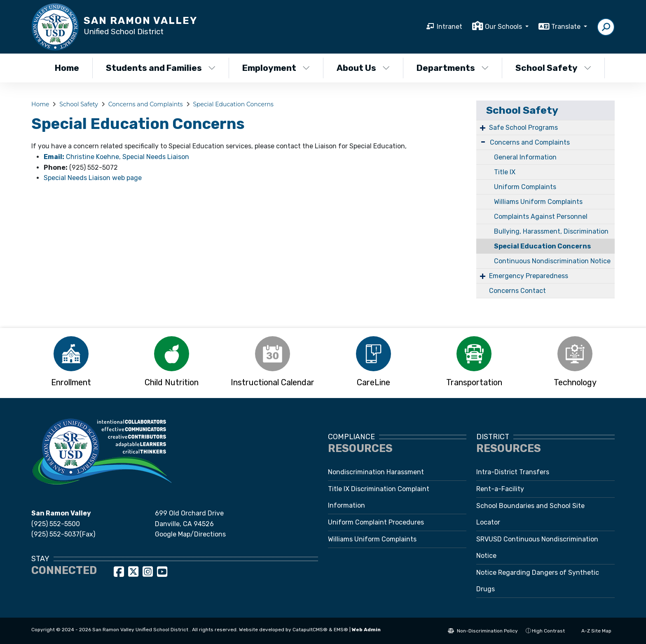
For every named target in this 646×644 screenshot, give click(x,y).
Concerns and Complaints (146, 104)
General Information (525, 157)
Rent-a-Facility (500, 489)
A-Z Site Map (592, 631)
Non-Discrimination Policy (483, 631)
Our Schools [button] (504, 27)
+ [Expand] (483, 128)
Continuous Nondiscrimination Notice (552, 261)
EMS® (341, 630)
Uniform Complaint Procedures (376, 522)
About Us (363, 68)
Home (67, 68)
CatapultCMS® (310, 630)
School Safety (553, 68)
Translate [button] (567, 27)
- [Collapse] (483, 142)
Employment (276, 68)
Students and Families (160, 68)
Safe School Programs (523, 128)
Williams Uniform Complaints (538, 202)
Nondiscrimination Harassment (376, 472)
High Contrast (548, 631)
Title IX (505, 172)
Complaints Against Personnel (541, 217)
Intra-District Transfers (513, 472)
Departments (453, 68)
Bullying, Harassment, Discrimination (551, 231)
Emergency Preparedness (529, 276)
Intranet (449, 27)
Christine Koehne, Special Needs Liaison (116, 157)
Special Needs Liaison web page (93, 178)
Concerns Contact (517, 291)
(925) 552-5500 (56, 524)
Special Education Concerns (233, 104)
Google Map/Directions (190, 534)
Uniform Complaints (525, 187)
